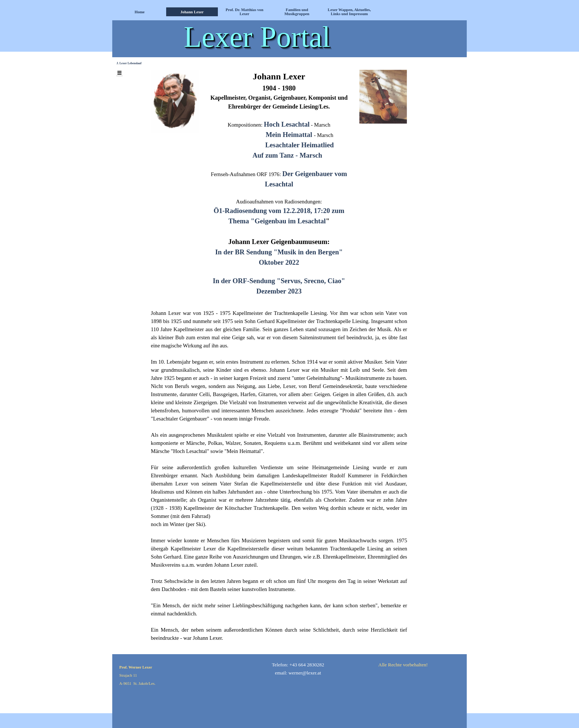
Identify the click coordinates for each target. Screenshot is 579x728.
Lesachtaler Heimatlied (299, 145)
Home (139, 12)
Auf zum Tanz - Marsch (287, 155)
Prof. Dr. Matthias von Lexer (244, 12)
